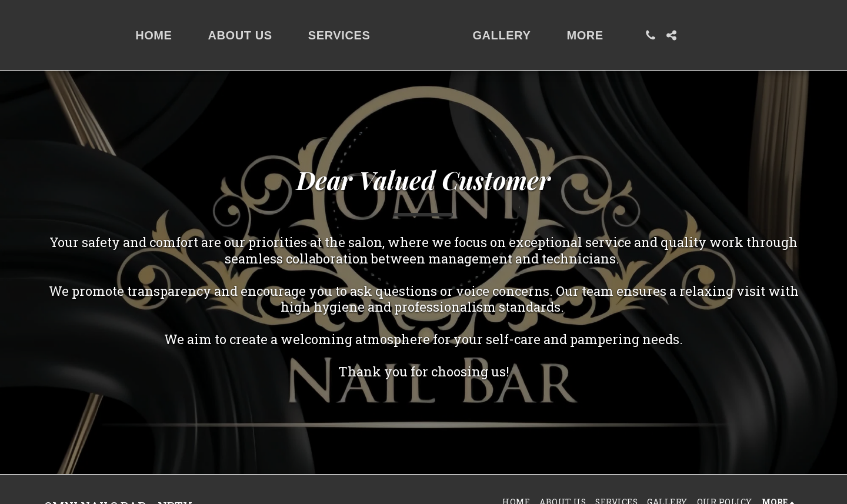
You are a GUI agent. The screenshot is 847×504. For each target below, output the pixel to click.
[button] (712, 35)
